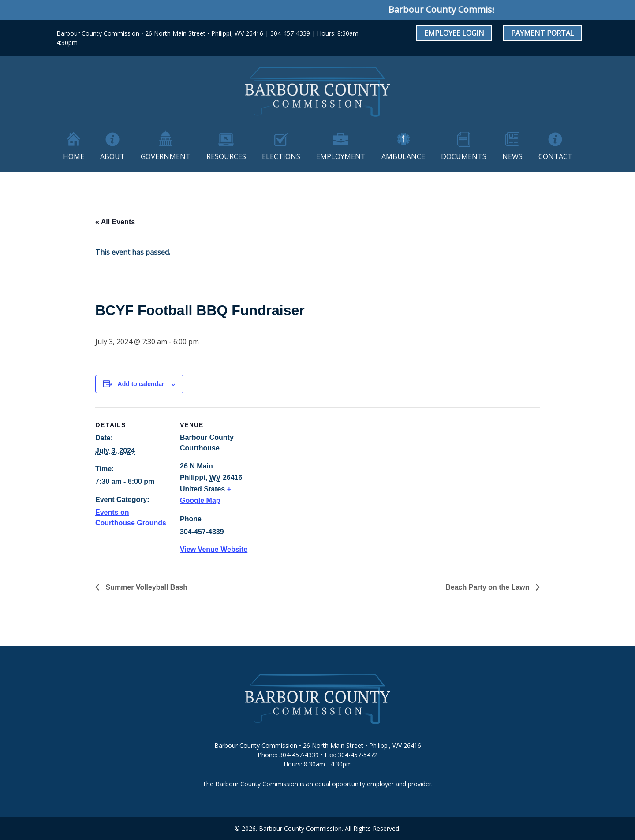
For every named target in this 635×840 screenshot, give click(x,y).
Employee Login (454, 33)
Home (74, 156)
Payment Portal (543, 33)
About (112, 156)
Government (166, 156)
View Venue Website (214, 549)
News (512, 156)
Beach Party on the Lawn (488, 587)
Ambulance (403, 156)
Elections (281, 156)
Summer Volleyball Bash (146, 587)
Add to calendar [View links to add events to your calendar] (141, 384)
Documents (464, 156)
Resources (226, 156)
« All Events (115, 222)
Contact (555, 156)
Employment (341, 156)
